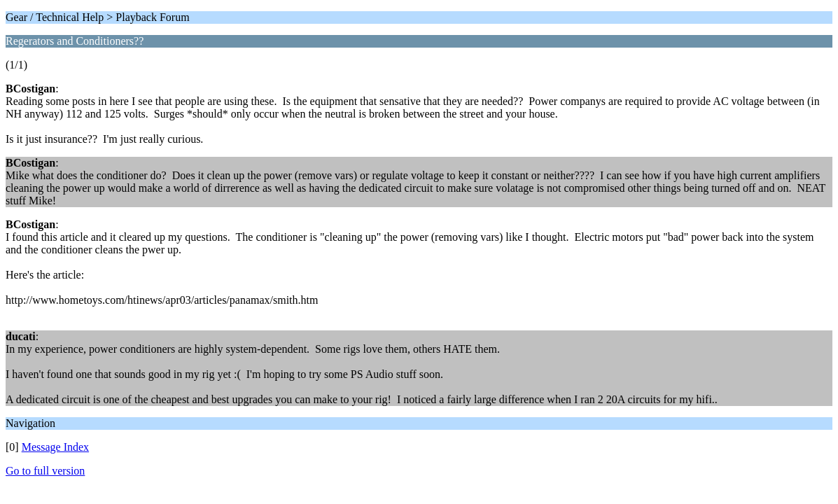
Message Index (55, 447)
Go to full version (45, 471)
